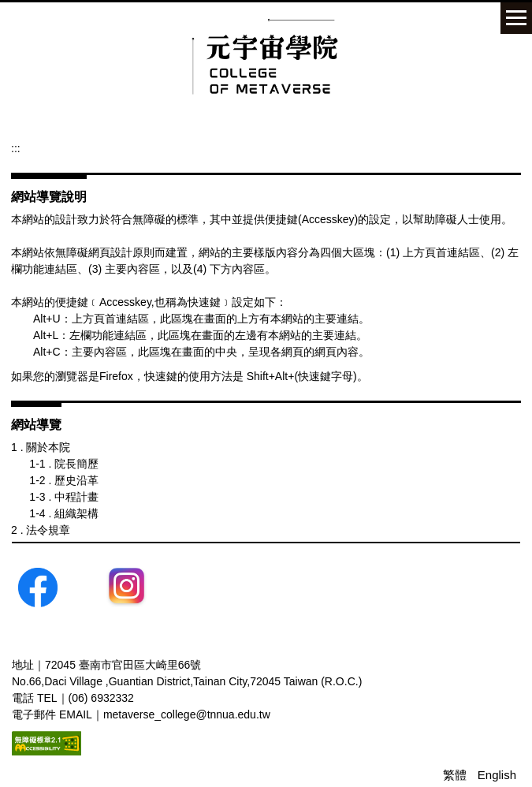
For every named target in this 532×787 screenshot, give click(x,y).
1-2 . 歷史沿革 (64, 480)
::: (16, 148)
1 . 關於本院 (41, 447)
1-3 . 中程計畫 (64, 497)
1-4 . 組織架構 (64, 513)
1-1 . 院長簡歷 (64, 464)
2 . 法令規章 (41, 530)
